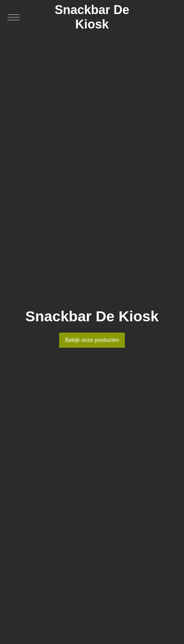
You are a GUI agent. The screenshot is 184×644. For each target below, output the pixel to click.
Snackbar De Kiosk (92, 17)
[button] (14, 17)
